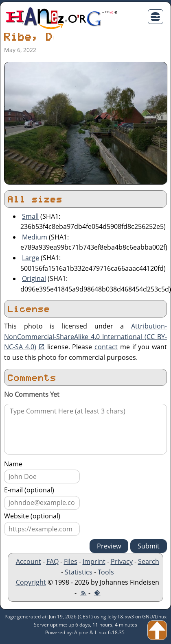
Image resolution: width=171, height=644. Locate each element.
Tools (106, 572)
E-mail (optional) (29, 490)
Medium (35, 237)
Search (149, 561)
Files (71, 561)
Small (30, 216)
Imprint (94, 561)
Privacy (122, 561)
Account (28, 561)
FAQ (53, 561)
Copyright (31, 582)
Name (13, 464)
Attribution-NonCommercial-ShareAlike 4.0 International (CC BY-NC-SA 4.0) (85, 336)
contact (106, 347)
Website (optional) (32, 516)
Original (34, 278)
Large (31, 258)
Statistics (79, 572)
